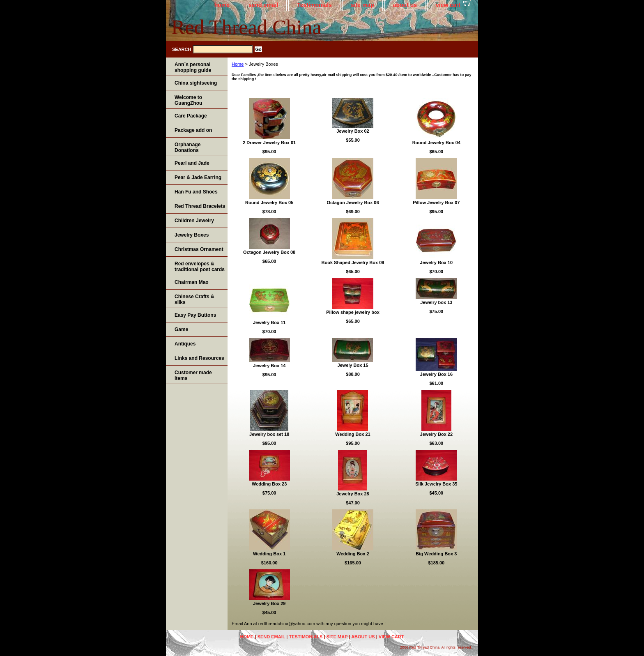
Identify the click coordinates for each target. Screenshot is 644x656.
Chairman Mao (192, 282)
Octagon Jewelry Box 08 (269, 252)
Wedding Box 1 (269, 554)
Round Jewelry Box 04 (436, 143)
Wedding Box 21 (353, 434)
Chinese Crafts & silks (194, 299)
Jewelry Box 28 (353, 494)
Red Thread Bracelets (200, 206)
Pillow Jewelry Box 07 (436, 203)
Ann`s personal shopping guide (193, 67)
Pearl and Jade (192, 163)
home (222, 5)
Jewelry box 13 (436, 302)
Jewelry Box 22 (437, 434)
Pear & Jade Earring (198, 177)
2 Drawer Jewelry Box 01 (269, 143)
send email (263, 5)
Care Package (191, 116)
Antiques (185, 344)
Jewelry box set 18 (269, 434)
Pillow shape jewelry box (353, 312)
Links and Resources (199, 358)
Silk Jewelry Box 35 (436, 484)
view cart (448, 5)
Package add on (193, 130)
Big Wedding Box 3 (436, 554)
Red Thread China (246, 27)
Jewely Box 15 (353, 365)
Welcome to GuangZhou (188, 100)
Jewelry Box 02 (353, 131)
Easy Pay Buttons (195, 315)
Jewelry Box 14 (269, 366)
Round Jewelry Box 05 (269, 203)
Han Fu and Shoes (196, 192)
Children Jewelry (194, 221)
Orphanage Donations (187, 147)
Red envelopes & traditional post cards (200, 267)
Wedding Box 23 (269, 484)
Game (181, 329)
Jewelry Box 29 (269, 603)
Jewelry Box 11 (269, 322)
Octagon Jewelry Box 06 (353, 203)
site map (362, 5)
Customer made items (193, 375)
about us (405, 5)
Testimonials (314, 5)
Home (238, 64)
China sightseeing (196, 83)
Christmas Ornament (199, 249)
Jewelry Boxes (192, 235)
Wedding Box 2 (353, 554)
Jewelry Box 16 (437, 374)
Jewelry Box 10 (437, 262)
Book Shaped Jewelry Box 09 (353, 262)
